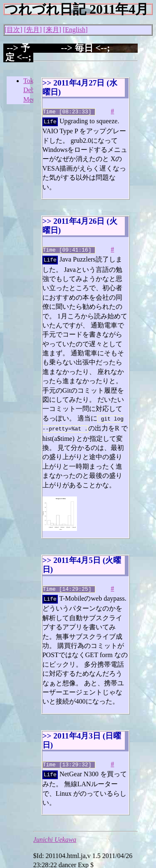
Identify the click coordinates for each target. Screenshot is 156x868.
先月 (33, 30)
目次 (13, 30)
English (75, 30)
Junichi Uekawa (55, 831)
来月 (52, 30)
